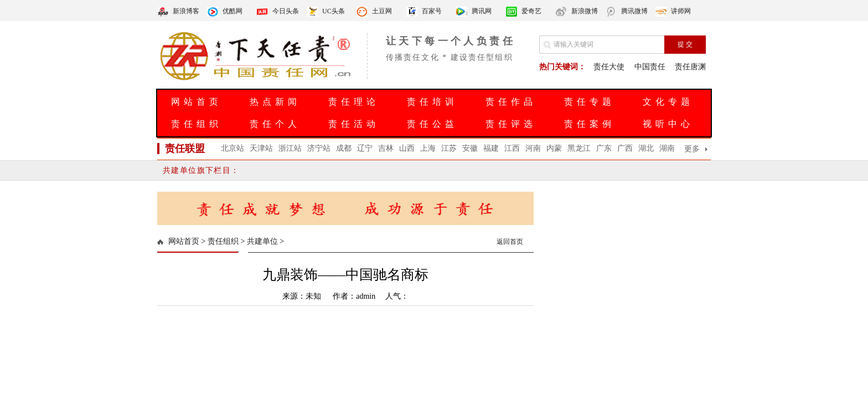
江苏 (449, 148)
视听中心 (668, 124)
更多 (692, 149)
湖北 (646, 148)
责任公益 (432, 124)
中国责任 (650, 67)
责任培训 (432, 102)
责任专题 (590, 102)
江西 (512, 148)
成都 (344, 148)
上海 (428, 148)
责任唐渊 (690, 67)
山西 (407, 148)
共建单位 (262, 241)
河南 (533, 148)
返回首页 (510, 242)
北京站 (232, 148)
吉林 (386, 148)
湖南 (667, 148)
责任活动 (354, 124)
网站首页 (197, 102)
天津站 (261, 148)
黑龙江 (579, 148)
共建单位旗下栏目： (201, 170)
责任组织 (197, 124)
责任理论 (354, 102)
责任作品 (511, 102)
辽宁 (365, 148)
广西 (625, 148)
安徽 (470, 148)
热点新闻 (275, 102)
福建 (491, 148)
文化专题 (668, 102)
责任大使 (609, 67)
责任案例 (590, 124)
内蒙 (554, 148)
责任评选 (511, 124)
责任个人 (275, 124)
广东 (604, 148)
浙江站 (290, 148)
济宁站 (319, 148)
